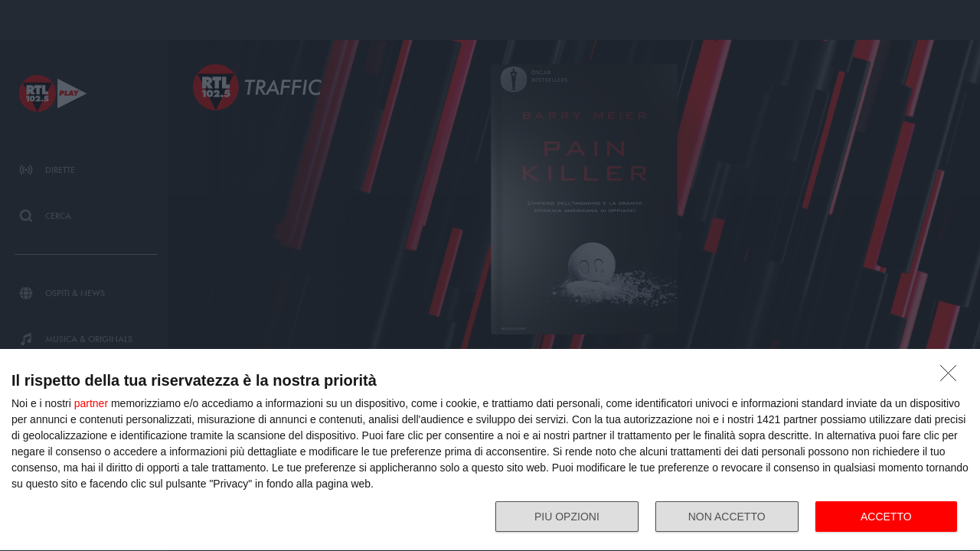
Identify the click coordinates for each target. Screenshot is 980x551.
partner (91, 403)
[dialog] (490, 450)
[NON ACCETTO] (952, 377)
